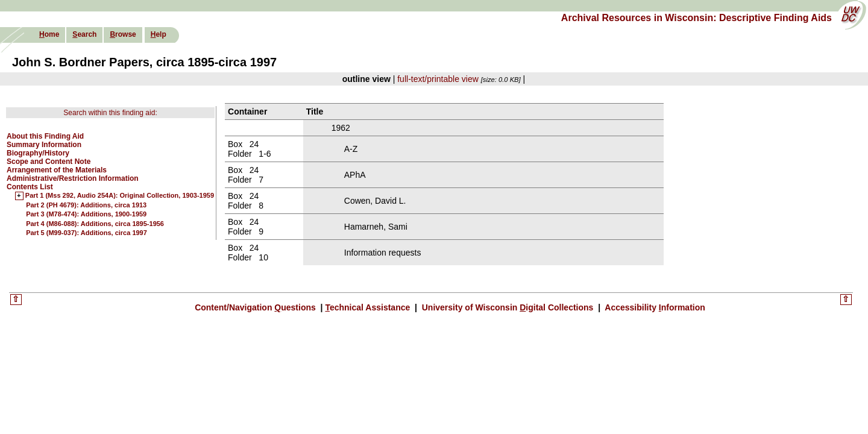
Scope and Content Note (49, 162)
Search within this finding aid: (110, 113)
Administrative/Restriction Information (73, 178)
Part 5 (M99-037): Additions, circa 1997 (86, 233)
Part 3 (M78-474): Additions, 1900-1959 (86, 214)
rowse (123, 34)
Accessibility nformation (654, 307)
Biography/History (38, 153)
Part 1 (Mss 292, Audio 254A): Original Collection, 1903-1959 (120, 196)
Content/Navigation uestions (256, 307)
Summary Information (44, 145)
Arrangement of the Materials (57, 170)
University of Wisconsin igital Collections (508, 307)
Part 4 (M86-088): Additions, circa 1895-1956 (95, 224)
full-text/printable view (438, 79)
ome (49, 34)
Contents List (30, 187)
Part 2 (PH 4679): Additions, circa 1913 (86, 205)
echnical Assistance (369, 307)
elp (159, 34)
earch (84, 34)
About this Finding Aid (45, 136)
